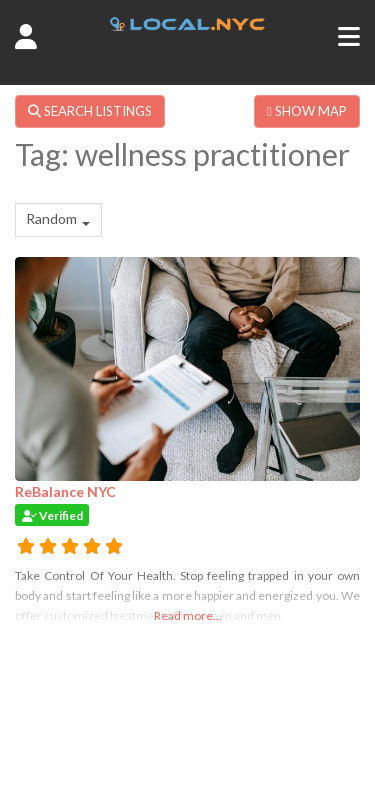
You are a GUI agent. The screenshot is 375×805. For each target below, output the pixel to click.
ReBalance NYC (65, 491)
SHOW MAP (307, 111)
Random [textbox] (51, 218)
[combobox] (58, 220)
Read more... (188, 615)
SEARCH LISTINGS (90, 111)
